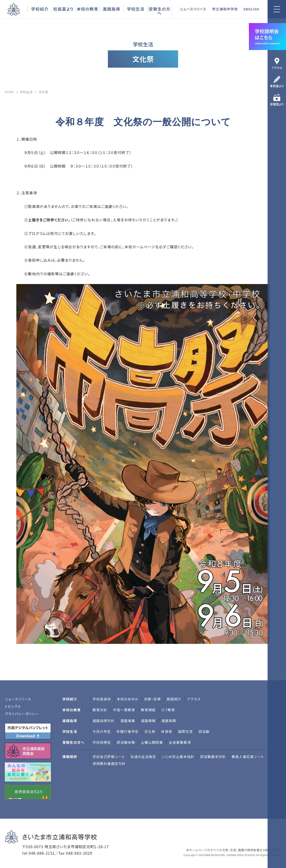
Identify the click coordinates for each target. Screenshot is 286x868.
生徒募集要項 (180, 742)
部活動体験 (126, 742)
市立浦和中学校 (225, 9)
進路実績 (169, 721)
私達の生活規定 (143, 757)
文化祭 (150, 731)
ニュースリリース (193, 9)
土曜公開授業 (152, 742)
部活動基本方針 (213, 757)
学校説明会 (102, 742)
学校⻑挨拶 (102, 699)
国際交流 (185, 731)
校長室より (63, 9)
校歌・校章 (153, 699)
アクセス (277, 68)
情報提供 (70, 757)
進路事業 (128, 721)
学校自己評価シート (109, 757)
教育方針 (100, 710)
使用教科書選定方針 (109, 763)
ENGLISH (251, 9)
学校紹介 (40, 9)
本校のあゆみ (128, 699)
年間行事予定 (128, 731)
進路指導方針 (104, 721)
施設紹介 (174, 699)
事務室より (277, 86)
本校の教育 (88, 9)
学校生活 (136, 9)
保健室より (277, 104)
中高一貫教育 (124, 710)
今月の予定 (102, 731)
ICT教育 (168, 710)
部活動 (204, 731)
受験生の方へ (160, 11)
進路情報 (148, 721)
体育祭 (167, 731)
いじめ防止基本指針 (178, 757)
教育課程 (148, 710)
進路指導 (111, 9)
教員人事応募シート (248, 757)
